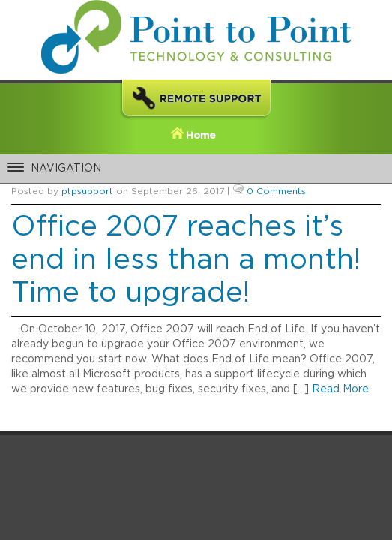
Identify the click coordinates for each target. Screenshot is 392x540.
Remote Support (196, 100)
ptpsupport (87, 191)
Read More (340, 389)
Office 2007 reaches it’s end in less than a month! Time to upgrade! (186, 260)
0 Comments (276, 191)
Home (201, 136)
